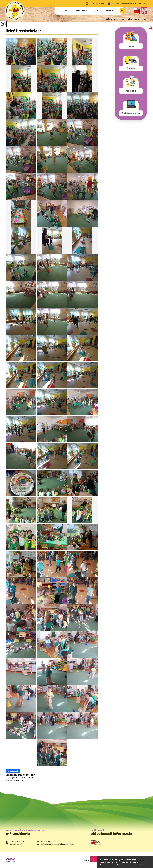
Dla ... (129, 19)
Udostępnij (13, 771)
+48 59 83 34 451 (95, 4)
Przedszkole (81, 11)
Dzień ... (143, 19)
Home (115, 19)
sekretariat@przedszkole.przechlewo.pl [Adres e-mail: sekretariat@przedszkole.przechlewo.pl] (58, 844)
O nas (66, 11)
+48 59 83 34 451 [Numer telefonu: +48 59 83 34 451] (49, 841)
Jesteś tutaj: (108, 19)
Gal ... (135, 19)
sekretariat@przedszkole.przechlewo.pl (128, 4)
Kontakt (109, 11)
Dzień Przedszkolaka (24, 30)
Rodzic (96, 11)
